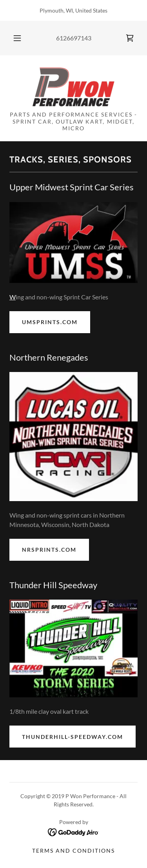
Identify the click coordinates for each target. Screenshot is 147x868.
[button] (17, 38)
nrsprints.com (49, 550)
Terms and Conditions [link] (73, 851)
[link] (130, 38)
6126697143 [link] (74, 38)
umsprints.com (50, 322)
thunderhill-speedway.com (73, 737)
